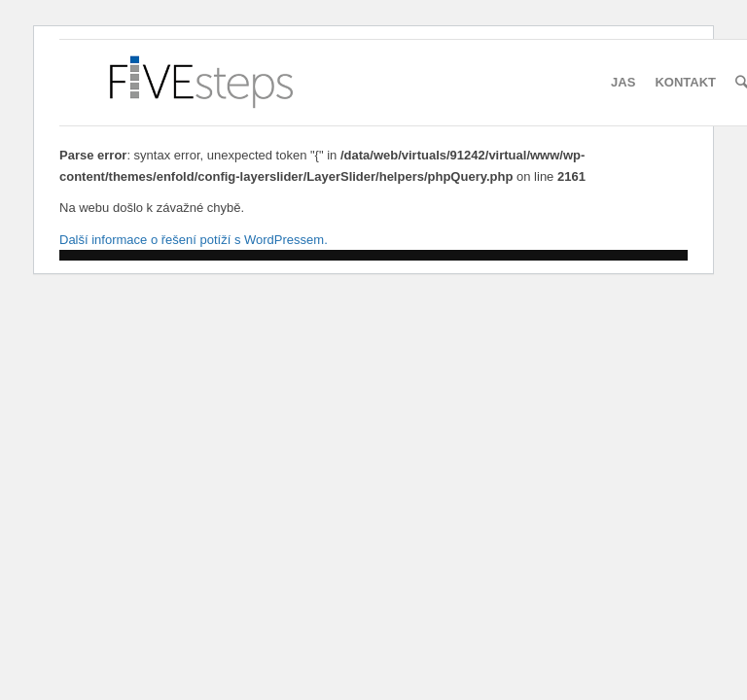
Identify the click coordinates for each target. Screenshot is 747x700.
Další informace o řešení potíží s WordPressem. (194, 240)
